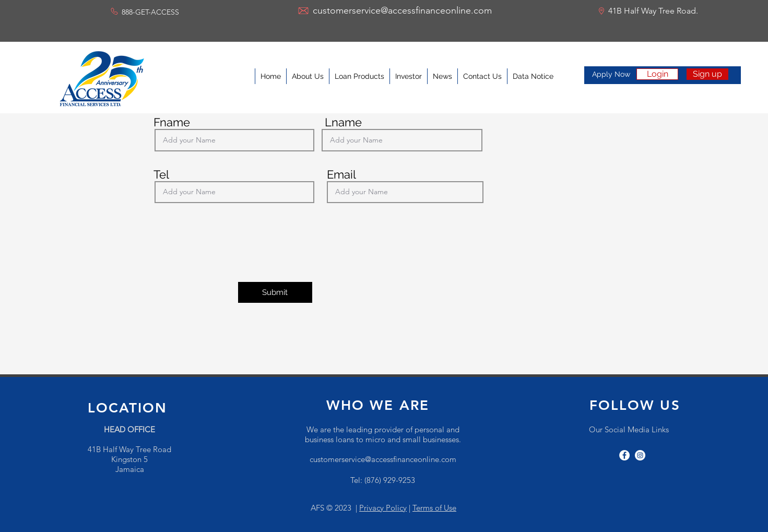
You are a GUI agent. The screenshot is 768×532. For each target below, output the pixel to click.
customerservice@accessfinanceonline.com (383, 459)
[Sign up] (707, 74)
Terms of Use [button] (434, 508)
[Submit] (275, 292)
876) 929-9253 (391, 480)
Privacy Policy (383, 508)
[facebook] (624, 455)
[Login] (657, 74)
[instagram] (640, 455)
